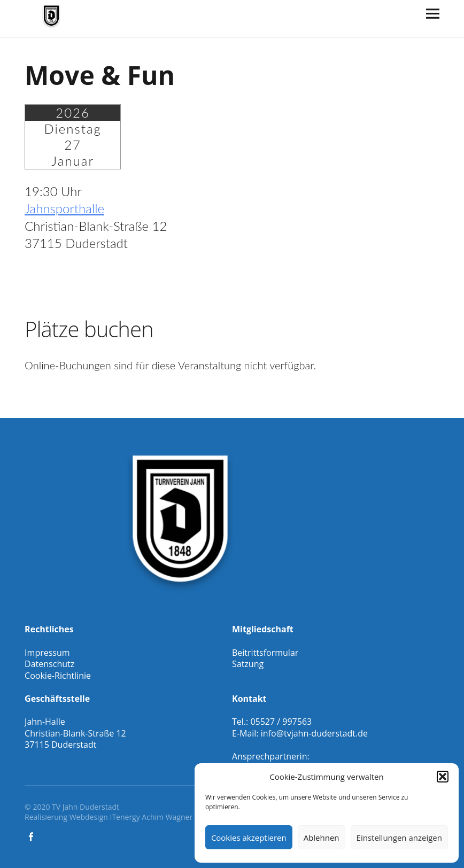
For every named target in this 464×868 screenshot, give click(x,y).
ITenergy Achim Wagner (151, 817)
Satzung (248, 664)
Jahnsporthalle (64, 208)
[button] (443, 777)
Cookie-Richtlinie (58, 676)
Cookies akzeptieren (249, 838)
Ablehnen (322, 838)
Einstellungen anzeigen (399, 838)
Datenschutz (49, 664)
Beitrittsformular (265, 653)
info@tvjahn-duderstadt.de (314, 733)
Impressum (47, 653)
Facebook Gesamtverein (32, 836)
